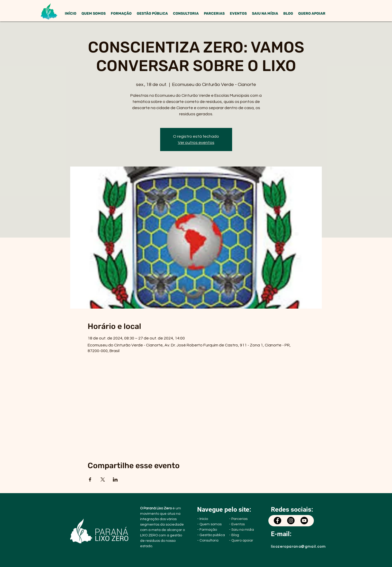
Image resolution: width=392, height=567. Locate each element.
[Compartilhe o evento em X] (103, 479)
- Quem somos (209, 524)
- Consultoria (208, 540)
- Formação (207, 530)
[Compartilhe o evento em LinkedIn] (115, 479)
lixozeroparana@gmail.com (298, 547)
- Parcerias (238, 519)
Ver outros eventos (196, 143)
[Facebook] (277, 521)
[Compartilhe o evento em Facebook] (90, 479)
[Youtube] (304, 521)
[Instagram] (291, 521)
